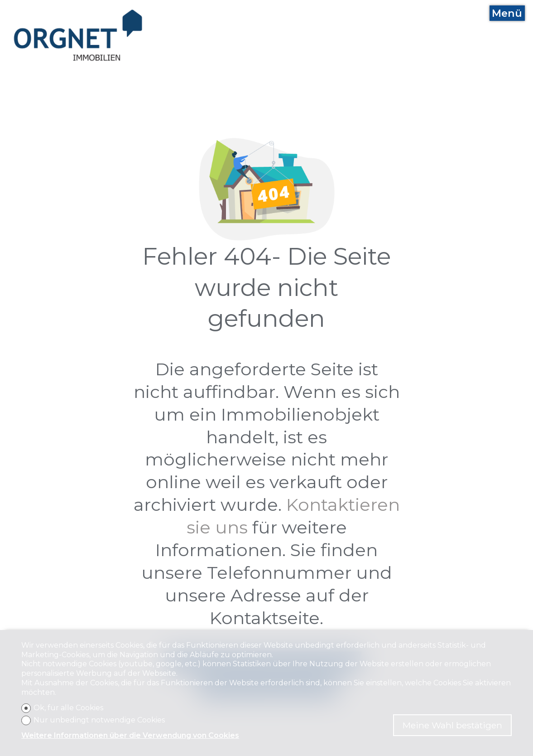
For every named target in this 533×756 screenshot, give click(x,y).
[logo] (78, 35)
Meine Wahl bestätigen (452, 725)
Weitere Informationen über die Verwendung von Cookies (130, 735)
